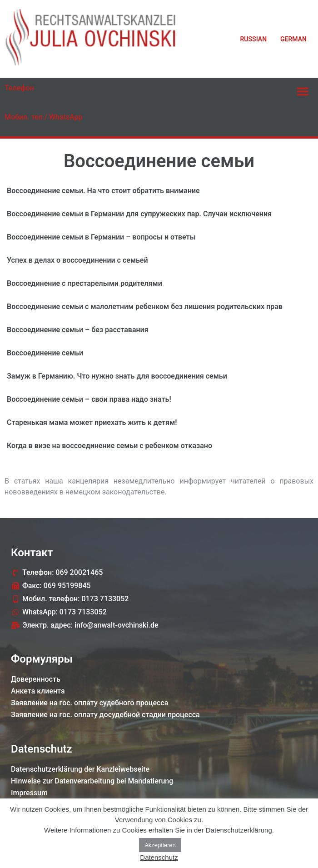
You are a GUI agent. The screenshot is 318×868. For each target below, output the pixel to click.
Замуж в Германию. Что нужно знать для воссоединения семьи (117, 376)
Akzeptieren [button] (160, 845)
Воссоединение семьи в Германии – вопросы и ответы (101, 237)
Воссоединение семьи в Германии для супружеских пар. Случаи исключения (139, 214)
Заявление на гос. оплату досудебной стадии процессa (105, 715)
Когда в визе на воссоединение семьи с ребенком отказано (109, 446)
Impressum (29, 793)
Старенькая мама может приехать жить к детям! (92, 422)
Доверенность (36, 679)
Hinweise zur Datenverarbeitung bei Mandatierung (92, 781)
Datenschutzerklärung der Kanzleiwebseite (80, 769)
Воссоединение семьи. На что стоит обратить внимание (103, 191)
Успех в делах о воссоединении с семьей (77, 260)
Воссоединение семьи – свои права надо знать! (89, 399)
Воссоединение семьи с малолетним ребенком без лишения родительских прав (145, 307)
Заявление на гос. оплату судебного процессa (89, 703)
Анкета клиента (38, 691)
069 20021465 (34, 98)
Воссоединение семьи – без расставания (78, 330)
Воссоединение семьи (45, 353)
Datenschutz (159, 857)
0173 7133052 (34, 127)
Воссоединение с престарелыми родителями (84, 283)
